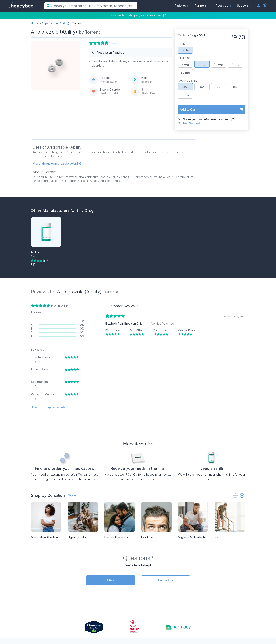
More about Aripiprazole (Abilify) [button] (57, 163)
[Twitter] (240, 611)
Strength (185, 58)
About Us (219, 575)
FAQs (111, 494)
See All (73, 410)
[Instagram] (222, 611)
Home (35, 23)
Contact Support (189, 123)
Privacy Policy (176, 627)
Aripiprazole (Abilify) (55, 23)
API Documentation (163, 582)
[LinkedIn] (228, 611)
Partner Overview (162, 575)
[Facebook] (234, 611)
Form (182, 44)
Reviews (218, 588)
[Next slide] (242, 410)
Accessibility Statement (228, 627)
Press (216, 582)
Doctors (86, 582)
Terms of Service (199, 627)
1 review (114, 43)
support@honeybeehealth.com (103, 595)
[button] (182, 6)
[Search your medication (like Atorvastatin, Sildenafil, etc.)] (94, 6)
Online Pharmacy (225, 595)
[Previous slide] (235, 410)
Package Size (187, 81)
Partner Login (159, 588)
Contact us (166, 494)
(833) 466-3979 (92, 588)
